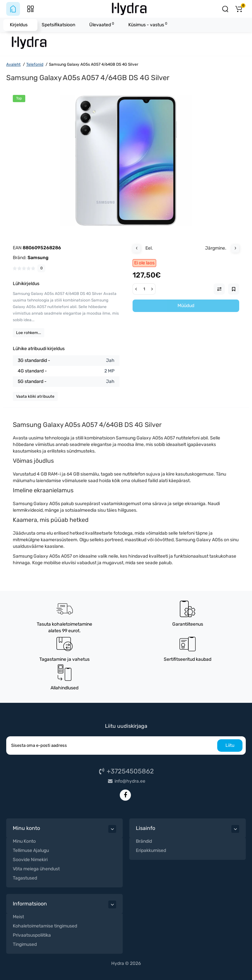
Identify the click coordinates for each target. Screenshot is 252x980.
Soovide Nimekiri (30, 860)
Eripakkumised (151, 850)
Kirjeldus (19, 25)
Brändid (144, 841)
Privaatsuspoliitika (32, 935)
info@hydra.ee (126, 781)
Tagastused (25, 878)
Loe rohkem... (29, 333)
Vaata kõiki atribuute (35, 396)
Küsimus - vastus (148, 24)
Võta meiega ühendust (36, 869)
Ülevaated (102, 24)
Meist (18, 917)
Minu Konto (24, 841)
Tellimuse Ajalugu (31, 850)
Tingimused (25, 944)
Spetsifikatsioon (58, 25)
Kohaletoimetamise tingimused (45, 926)
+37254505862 (126, 771)
